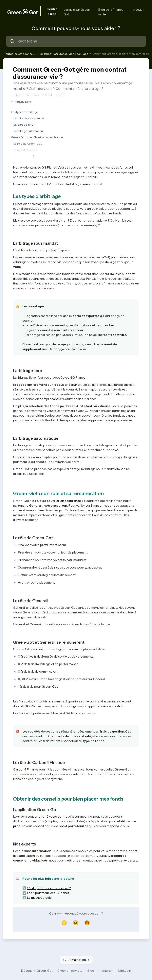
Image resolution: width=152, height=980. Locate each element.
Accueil (139, 9)
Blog (91, 971)
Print (59, 95)
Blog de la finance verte (111, 12)
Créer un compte (70, 971)
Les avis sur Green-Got (77, 12)
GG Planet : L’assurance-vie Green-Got (63, 54)
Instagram (106, 971)
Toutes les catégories (18, 54)
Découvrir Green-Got (37, 971)
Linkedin (125, 971)
